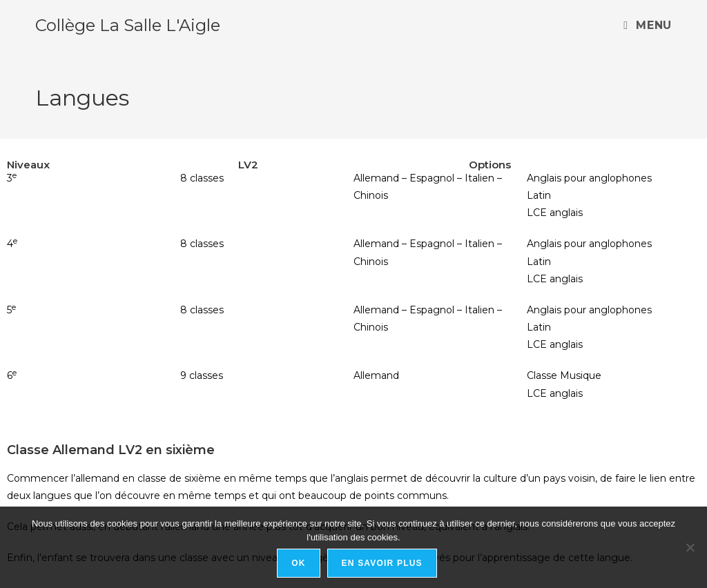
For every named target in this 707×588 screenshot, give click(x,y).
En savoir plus (382, 563)
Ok (298, 563)
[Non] (690, 547)
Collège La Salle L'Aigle (128, 25)
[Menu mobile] (647, 25)
